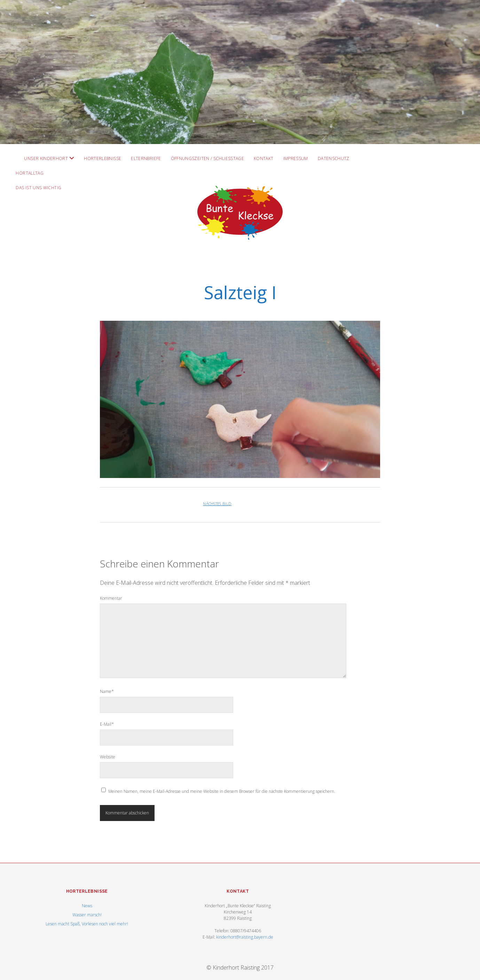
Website (108, 757)
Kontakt (264, 158)
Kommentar (111, 598)
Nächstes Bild (217, 504)
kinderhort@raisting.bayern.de (245, 937)
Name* (107, 691)
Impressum (296, 158)
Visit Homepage (240, 72)
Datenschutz (334, 158)
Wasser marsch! (87, 915)
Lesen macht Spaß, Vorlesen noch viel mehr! (87, 924)
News (87, 906)
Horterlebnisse (103, 158)
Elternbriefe (146, 158)
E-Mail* (107, 724)
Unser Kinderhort (46, 158)
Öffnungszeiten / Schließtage (207, 158)
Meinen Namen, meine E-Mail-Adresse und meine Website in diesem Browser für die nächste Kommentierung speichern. (222, 791)
